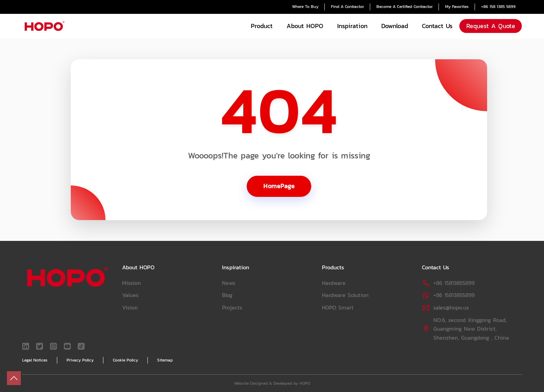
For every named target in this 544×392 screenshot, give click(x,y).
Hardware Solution (345, 295)
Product (262, 26)
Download (395, 26)
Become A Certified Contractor (405, 7)
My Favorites (457, 7)
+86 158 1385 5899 (498, 7)
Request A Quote (491, 26)
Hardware (334, 283)
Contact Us (437, 26)
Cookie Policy (125, 360)
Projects (232, 307)
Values (130, 295)
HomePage (279, 186)
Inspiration (352, 26)
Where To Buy (305, 7)
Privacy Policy (80, 360)
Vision (130, 307)
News (229, 283)
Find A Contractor (347, 7)
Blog (227, 295)
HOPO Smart (338, 307)
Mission (131, 283)
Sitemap (165, 360)
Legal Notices (35, 360)
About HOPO (305, 26)
